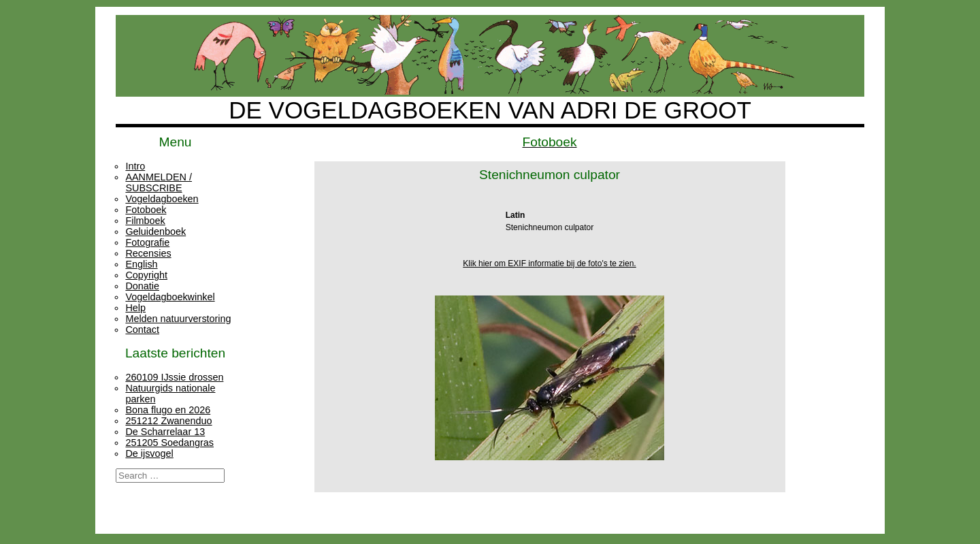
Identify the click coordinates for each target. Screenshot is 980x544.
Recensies (148, 253)
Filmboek (145, 221)
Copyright (146, 275)
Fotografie (147, 242)
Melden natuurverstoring (178, 319)
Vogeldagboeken (162, 199)
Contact (142, 330)
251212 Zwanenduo (168, 421)
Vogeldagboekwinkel (170, 297)
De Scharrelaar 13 (165, 432)
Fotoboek (146, 210)
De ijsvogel (149, 453)
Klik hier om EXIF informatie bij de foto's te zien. (549, 263)
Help (135, 308)
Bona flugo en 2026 (168, 410)
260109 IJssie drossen (174, 377)
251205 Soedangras (169, 443)
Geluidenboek (156, 231)
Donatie (142, 286)
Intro (135, 166)
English (141, 264)
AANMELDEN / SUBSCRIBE (159, 182)
